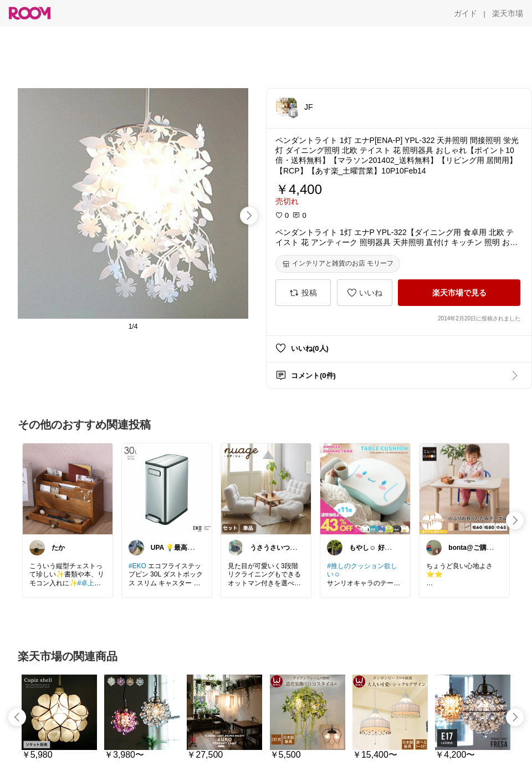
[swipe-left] (17, 717)
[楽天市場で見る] (459, 293)
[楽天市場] (508, 13)
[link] (68, 488)
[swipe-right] (249, 216)
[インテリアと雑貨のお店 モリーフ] (338, 264)
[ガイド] (465, 13)
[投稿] (303, 293)
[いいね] (365, 293)
